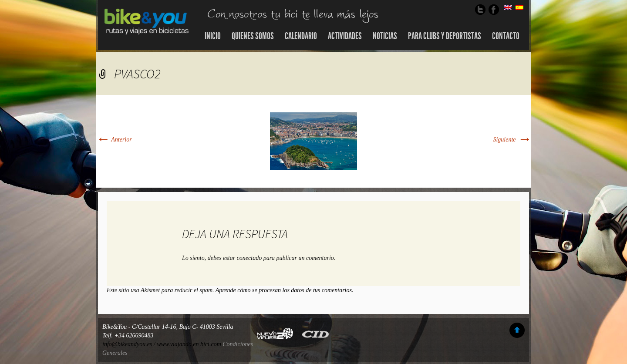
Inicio (213, 36)
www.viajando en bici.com (189, 344)
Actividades (345, 36)
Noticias (385, 36)
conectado (249, 258)
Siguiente (512, 140)
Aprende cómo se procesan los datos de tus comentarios (284, 290)
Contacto (506, 36)
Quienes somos (253, 36)
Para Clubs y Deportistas (445, 36)
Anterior (114, 140)
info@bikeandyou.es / (130, 344)
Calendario (301, 36)
